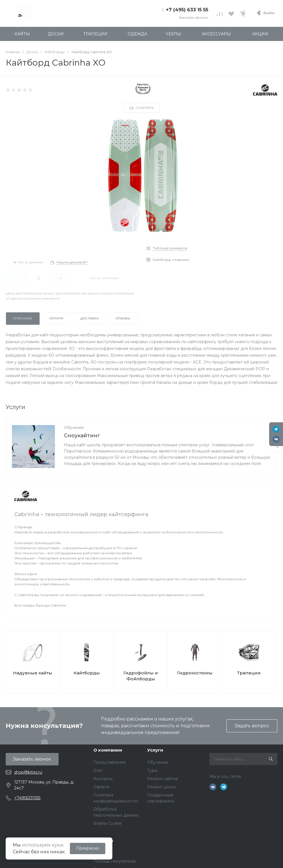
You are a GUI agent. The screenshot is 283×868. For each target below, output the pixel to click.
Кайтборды (87, 673)
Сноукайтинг (82, 436)
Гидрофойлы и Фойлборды (141, 676)
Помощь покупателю (115, 861)
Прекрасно (88, 848)
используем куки (43, 845)
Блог (98, 770)
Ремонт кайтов (162, 779)
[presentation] (277, 447)
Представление (110, 762)
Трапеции (249, 673)
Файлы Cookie (108, 823)
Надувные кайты (33, 673)
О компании (108, 750)
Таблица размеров (170, 248)
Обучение (74, 427)
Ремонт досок (162, 787)
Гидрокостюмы (195, 673)
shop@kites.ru (28, 772)
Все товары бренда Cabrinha (40, 605)
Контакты (103, 779)
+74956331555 (27, 798)
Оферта (101, 787)
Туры (152, 770)
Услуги (155, 750)
